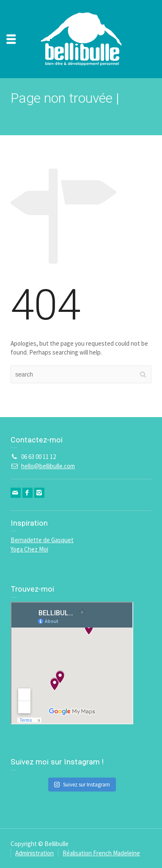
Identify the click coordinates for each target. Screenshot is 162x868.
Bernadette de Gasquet (42, 540)
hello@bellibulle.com (48, 466)
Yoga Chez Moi (29, 549)
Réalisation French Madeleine (101, 853)
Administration (34, 853)
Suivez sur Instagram (82, 785)
